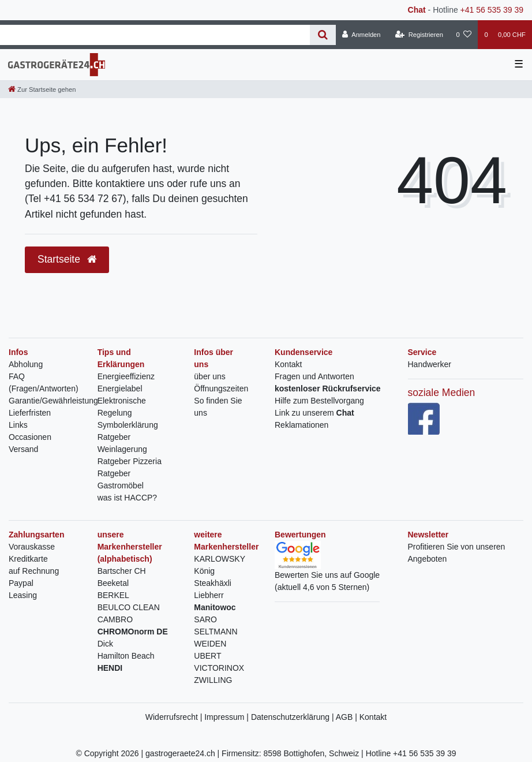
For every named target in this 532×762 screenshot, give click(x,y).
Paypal (21, 583)
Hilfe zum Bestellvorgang (319, 401)
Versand (23, 449)
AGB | (348, 717)
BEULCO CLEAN (129, 607)
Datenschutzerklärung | (293, 717)
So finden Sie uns (218, 407)
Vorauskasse (32, 547)
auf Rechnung (34, 571)
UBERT (207, 656)
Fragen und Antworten (314, 376)
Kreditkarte (28, 559)
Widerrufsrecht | (175, 717)
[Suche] (323, 35)
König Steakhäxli (213, 577)
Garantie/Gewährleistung (53, 401)
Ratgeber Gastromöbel (121, 479)
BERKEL (113, 595)
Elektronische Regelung (122, 407)
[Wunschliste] (464, 35)
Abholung (26, 364)
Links (18, 425)
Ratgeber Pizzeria (130, 461)
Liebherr (209, 595)
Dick (105, 644)
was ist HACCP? (127, 498)
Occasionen (30, 437)
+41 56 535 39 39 (492, 10)
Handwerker (430, 364)
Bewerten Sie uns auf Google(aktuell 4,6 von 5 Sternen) (327, 571)
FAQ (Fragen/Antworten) (44, 382)
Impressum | (228, 717)
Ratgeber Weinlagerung (122, 443)
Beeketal (113, 583)
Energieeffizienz (126, 376)
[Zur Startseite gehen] (42, 89)
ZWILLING (213, 680)
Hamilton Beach (126, 656)
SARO (205, 619)
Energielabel (120, 389)
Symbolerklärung (128, 425)
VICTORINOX (219, 668)
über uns (209, 376)
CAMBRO (115, 619)
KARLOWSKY (220, 559)
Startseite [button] (67, 259)
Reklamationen (301, 425)
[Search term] (155, 35)
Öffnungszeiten (221, 389)
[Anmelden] (361, 35)
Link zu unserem (314, 413)
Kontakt (288, 364)
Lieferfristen (30, 413)
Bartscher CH (122, 571)
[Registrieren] (419, 35)
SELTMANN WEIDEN (216, 638)
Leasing (23, 595)
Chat (417, 10)
